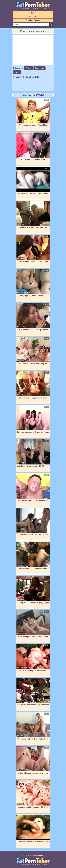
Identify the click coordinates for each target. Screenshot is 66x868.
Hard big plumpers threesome (33, 658)
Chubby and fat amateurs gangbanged (33, 590)
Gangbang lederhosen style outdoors (33, 692)
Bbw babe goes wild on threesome (33, 624)
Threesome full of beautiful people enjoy (33, 523)
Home (33, 13)
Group (28, 68)
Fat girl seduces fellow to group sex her (33, 318)
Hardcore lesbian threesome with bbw (33, 760)
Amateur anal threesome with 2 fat (33, 794)
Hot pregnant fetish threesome (33, 283)
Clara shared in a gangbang (33, 146)
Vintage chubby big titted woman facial (33, 828)
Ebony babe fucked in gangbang (33, 556)
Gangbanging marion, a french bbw (33, 249)
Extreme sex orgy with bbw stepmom (33, 419)
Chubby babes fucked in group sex (33, 351)
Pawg (17, 72)
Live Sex (33, 16)
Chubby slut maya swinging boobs (33, 180)
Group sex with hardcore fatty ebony (33, 726)
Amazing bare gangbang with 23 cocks (33, 453)
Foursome (40, 68)
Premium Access (33, 20)
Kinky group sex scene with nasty (33, 385)
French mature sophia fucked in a (33, 112)
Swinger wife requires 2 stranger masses (33, 216)
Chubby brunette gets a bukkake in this (33, 489)
